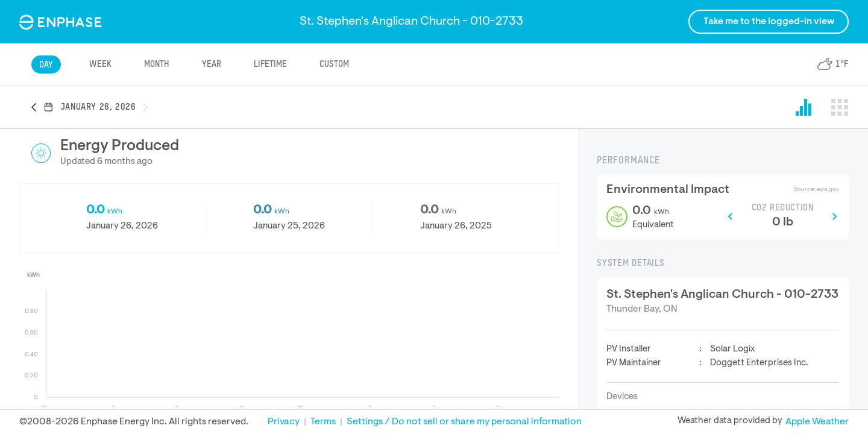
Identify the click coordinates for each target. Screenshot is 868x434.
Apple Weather (817, 422)
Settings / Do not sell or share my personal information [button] (464, 422)
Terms (323, 422)
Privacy (284, 422)
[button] (37, 108)
